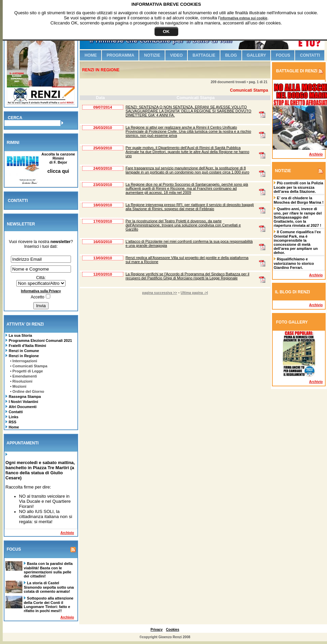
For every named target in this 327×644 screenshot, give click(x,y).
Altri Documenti (23, 407)
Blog (231, 55)
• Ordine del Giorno (27, 391)
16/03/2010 (103, 242)
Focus (283, 55)
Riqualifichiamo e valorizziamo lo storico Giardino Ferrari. (294, 263)
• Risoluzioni (21, 381)
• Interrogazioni (24, 361)
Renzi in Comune (24, 351)
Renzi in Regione (24, 356)
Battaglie (204, 55)
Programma (120, 55)
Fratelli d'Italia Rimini (28, 346)
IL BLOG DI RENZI (293, 292)
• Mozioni (18, 386)
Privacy (157, 630)
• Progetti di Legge (27, 371)
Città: (41, 278)
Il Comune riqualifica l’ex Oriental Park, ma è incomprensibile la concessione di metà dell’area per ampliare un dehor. (297, 242)
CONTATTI (18, 201)
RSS (12, 422)
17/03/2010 (103, 221)
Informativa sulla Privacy (41, 291)
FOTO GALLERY (292, 322)
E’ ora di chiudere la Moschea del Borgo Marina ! (299, 200)
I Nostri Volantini (24, 402)
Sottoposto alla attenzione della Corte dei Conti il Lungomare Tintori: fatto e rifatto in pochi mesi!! (49, 604)
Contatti (15, 412)
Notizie (152, 55)
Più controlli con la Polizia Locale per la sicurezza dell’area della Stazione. (298, 187)
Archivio (67, 533)
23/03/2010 (103, 185)
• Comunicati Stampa (29, 366)
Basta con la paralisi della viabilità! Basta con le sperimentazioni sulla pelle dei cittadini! (48, 570)
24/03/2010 (103, 168)
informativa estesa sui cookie (244, 18)
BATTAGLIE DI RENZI (296, 71)
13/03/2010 (103, 258)
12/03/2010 (103, 274)
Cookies (173, 630)
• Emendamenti (24, 376)
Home (13, 427)
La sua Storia (20, 335)
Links (13, 417)
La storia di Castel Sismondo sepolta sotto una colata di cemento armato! (49, 587)
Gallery (257, 55)
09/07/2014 (103, 107)
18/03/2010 (103, 205)
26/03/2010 (103, 128)
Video (176, 55)
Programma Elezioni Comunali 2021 (40, 341)
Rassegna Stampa (25, 397)
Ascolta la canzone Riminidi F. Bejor (58, 163)
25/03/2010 (103, 148)
